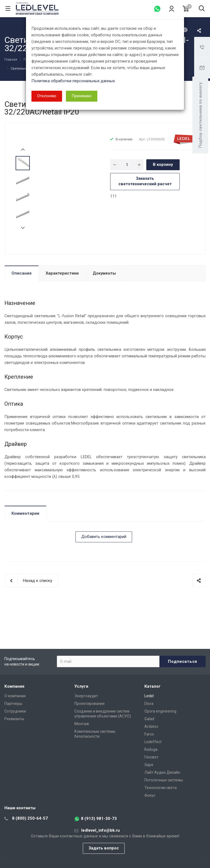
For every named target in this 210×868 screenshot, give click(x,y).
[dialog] (105, 434)
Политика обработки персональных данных (73, 81)
